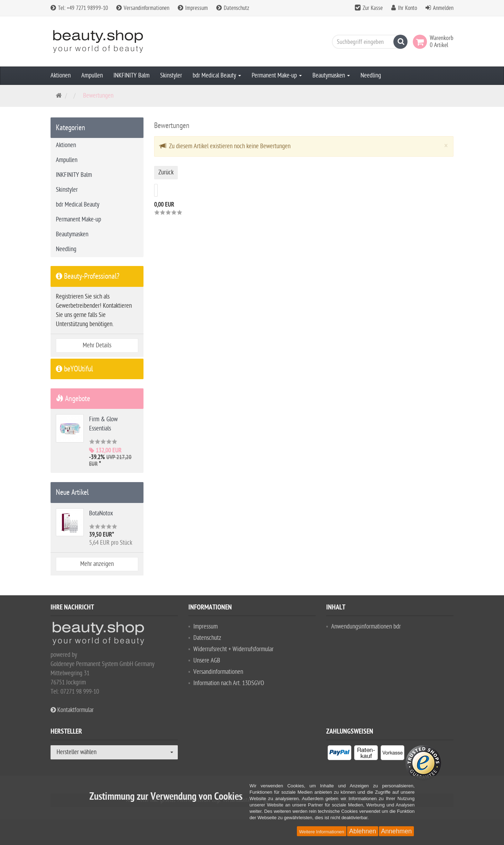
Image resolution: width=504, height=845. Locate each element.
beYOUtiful (74, 369)
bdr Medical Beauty (217, 76)
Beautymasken (331, 76)
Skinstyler (171, 76)
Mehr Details (97, 345)
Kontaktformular (72, 710)
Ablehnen (363, 831)
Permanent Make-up (277, 76)
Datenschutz (233, 8)
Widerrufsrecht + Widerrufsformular (233, 649)
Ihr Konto (408, 8)
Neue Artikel (72, 492)
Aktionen (61, 76)
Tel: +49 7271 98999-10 (79, 8)
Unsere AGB (207, 661)
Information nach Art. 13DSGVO (229, 683)
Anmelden (443, 8)
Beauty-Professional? (88, 276)
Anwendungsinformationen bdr (366, 627)
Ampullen (92, 76)
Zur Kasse (373, 8)
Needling (371, 76)
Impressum (193, 8)
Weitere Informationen (322, 832)
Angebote (73, 399)
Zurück (166, 172)
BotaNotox (101, 513)
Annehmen (396, 831)
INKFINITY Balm (131, 76)
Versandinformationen (143, 8)
